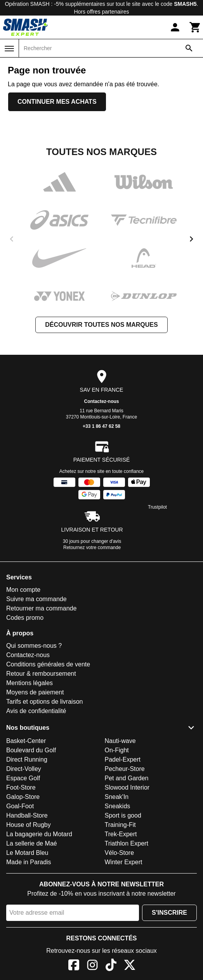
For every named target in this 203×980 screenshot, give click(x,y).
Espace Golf (23, 778)
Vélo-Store (120, 853)
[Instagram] (92, 966)
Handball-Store (27, 815)
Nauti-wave (120, 741)
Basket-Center (26, 741)
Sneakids (118, 806)
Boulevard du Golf (31, 750)
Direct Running (27, 759)
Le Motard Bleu (27, 853)
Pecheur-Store (125, 769)
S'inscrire (169, 913)
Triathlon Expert (127, 843)
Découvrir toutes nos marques (101, 325)
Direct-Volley (24, 769)
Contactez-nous (102, 401)
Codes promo (25, 618)
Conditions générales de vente (48, 664)
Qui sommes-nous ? (34, 646)
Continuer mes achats (57, 102)
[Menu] (9, 49)
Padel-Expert (123, 759)
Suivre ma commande (36, 599)
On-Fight (117, 750)
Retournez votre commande (92, 548)
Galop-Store (23, 797)
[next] (191, 239)
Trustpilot (157, 507)
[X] (130, 966)
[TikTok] (111, 966)
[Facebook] (74, 966)
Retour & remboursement (41, 674)
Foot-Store (21, 787)
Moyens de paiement (35, 692)
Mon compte (23, 590)
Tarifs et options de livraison (44, 702)
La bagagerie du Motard (39, 834)
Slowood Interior (127, 787)
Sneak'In (117, 797)
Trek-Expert (121, 834)
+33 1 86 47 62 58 (101, 426)
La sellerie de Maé (32, 843)
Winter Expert (124, 862)
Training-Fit (120, 825)
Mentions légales (29, 683)
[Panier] (195, 27)
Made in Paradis (29, 862)
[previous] (12, 239)
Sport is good (123, 815)
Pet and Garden (127, 778)
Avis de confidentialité (36, 711)
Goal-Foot (20, 806)
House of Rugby (29, 825)
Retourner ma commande (41, 608)
